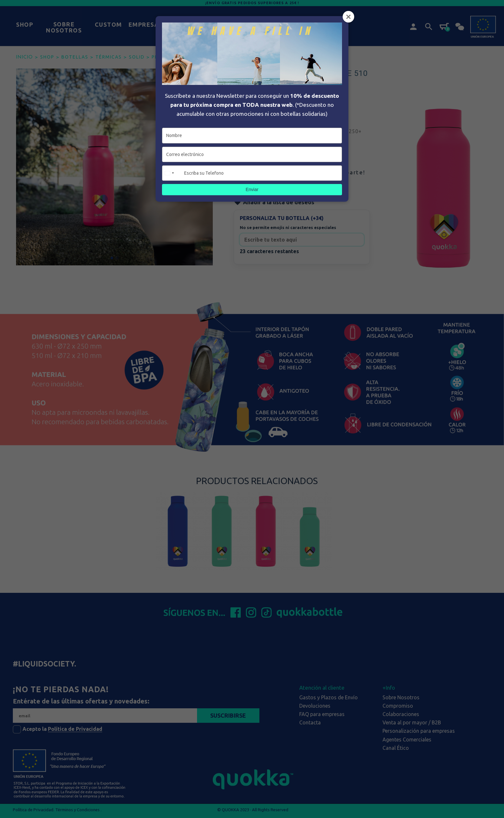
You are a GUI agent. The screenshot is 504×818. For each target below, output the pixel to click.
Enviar (252, 189)
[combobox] (172, 173)
